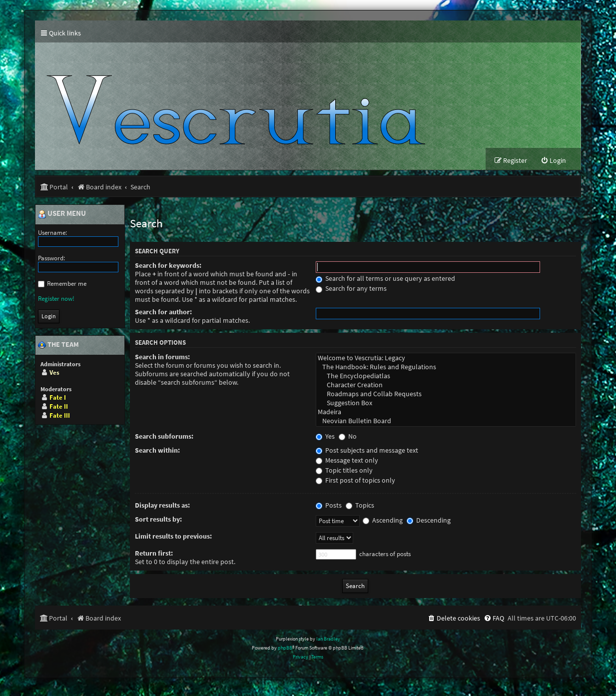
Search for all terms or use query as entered (385, 279)
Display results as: (162, 505)
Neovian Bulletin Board (446, 421)
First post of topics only (355, 480)
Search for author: (163, 312)
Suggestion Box (446, 403)
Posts (329, 505)
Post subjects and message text (367, 450)
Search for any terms (351, 289)
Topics (360, 505)
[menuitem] (553, 161)
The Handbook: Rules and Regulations (446, 367)
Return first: (154, 553)
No (348, 436)
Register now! (56, 299)
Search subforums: (164, 436)
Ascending (383, 520)
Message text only (347, 460)
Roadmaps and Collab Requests (446, 394)
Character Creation (446, 385)
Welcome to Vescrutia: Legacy (446, 358)
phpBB (285, 648)
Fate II (59, 406)
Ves (54, 372)
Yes (325, 436)
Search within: (157, 450)
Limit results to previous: (173, 536)
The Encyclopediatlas (446, 376)
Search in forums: (162, 357)
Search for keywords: (168, 266)
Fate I (58, 397)
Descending (429, 520)
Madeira (446, 412)
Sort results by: (158, 519)
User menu (62, 214)
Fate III (60, 415)
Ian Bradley (328, 639)
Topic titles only (344, 470)
